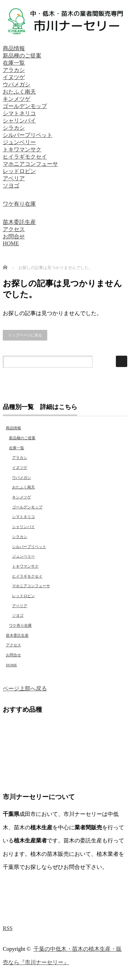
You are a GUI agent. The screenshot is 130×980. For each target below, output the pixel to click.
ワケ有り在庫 (19, 204)
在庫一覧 (14, 63)
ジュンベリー (19, 142)
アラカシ (14, 70)
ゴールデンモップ (25, 106)
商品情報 (14, 48)
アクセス (14, 229)
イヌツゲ (14, 77)
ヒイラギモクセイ (25, 157)
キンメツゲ (17, 99)
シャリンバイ (19, 121)
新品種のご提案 (22, 56)
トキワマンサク (22, 149)
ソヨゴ (11, 186)
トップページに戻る (25, 335)
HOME (11, 243)
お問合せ (14, 236)
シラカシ (14, 128)
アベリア (14, 178)
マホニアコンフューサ (30, 164)
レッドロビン (19, 171)
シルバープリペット (28, 135)
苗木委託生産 (19, 222)
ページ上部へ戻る (25, 688)
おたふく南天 (19, 92)
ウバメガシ (17, 84)
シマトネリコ (19, 113)
